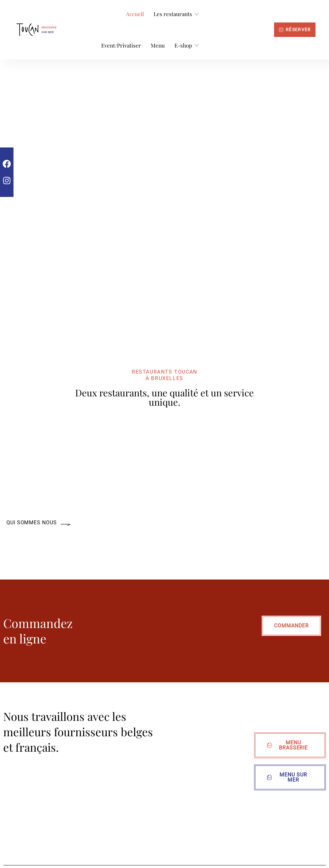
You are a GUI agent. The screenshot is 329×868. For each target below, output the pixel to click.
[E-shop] (187, 46)
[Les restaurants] (177, 14)
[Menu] (158, 46)
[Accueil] (135, 14)
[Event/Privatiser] (121, 46)
